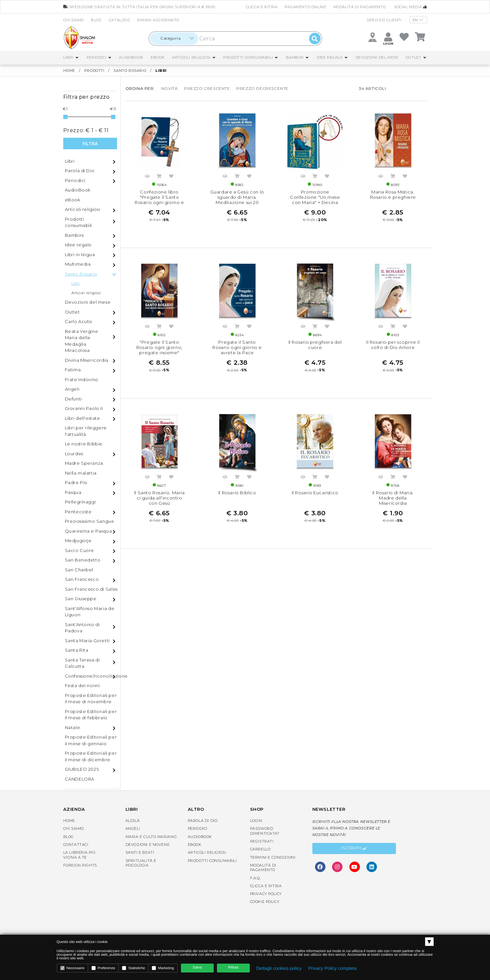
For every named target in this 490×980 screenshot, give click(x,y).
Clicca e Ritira (262, 7)
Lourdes (74, 454)
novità (170, 88)
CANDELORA (80, 779)
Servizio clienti (384, 20)
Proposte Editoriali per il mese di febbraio (91, 715)
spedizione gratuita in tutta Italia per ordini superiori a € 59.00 (139, 7)
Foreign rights (80, 865)
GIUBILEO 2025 (82, 769)
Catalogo (119, 20)
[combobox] (174, 39)
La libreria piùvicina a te (79, 855)
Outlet (414, 57)
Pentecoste (78, 512)
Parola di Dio (80, 171)
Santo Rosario (130, 71)
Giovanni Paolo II (84, 408)
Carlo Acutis (78, 321)
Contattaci (76, 845)
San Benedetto (83, 560)
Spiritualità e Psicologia (141, 863)
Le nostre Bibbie (84, 444)
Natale (73, 727)
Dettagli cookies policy (279, 968)
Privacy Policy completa (332, 968)
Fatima (73, 370)
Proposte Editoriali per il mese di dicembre (91, 756)
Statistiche (133, 968)
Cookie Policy (265, 902)
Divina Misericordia (87, 360)
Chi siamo (74, 20)
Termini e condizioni (273, 857)
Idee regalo (330, 57)
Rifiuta (233, 968)
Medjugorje (78, 541)
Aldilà (133, 821)
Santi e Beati (140, 852)
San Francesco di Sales (91, 589)
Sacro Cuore (80, 550)
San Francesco (82, 579)
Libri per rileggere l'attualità (86, 431)
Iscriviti (354, 849)
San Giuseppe (81, 599)
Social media (410, 7)
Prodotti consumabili (248, 57)
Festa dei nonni (82, 685)
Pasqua (73, 492)
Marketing (163, 968)
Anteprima (147, 177)
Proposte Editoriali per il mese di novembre (91, 699)
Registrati (262, 841)
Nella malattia (81, 473)
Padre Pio (76, 482)
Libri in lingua (80, 255)
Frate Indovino (82, 379)
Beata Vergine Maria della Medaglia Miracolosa (82, 341)
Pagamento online (305, 7)
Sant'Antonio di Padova (82, 628)
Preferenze (103, 968)
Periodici (96, 57)
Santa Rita (77, 650)
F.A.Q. (255, 878)
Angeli (72, 389)
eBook (158, 57)
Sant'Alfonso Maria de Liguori (90, 612)
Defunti (73, 399)
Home (69, 71)
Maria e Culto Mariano (151, 837)
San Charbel (79, 570)
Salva (197, 968)
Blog (96, 20)
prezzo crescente (207, 88)
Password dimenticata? (265, 831)
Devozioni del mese (377, 57)
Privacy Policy (266, 894)
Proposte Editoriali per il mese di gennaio (91, 740)
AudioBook (131, 57)
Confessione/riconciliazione (93, 676)
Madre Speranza (84, 463)
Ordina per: (140, 88)
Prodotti (94, 71)
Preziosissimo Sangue (90, 521)
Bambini (295, 57)
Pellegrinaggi (80, 502)
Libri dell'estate (83, 418)
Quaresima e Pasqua (88, 531)
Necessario (72, 968)
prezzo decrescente (262, 88)
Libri (69, 57)
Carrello (260, 849)
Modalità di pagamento (360, 7)
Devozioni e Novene (148, 845)
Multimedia (78, 264)
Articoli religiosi (191, 57)
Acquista (159, 177)
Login (256, 821)
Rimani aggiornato (158, 20)
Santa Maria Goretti (87, 641)
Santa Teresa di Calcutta (82, 663)
